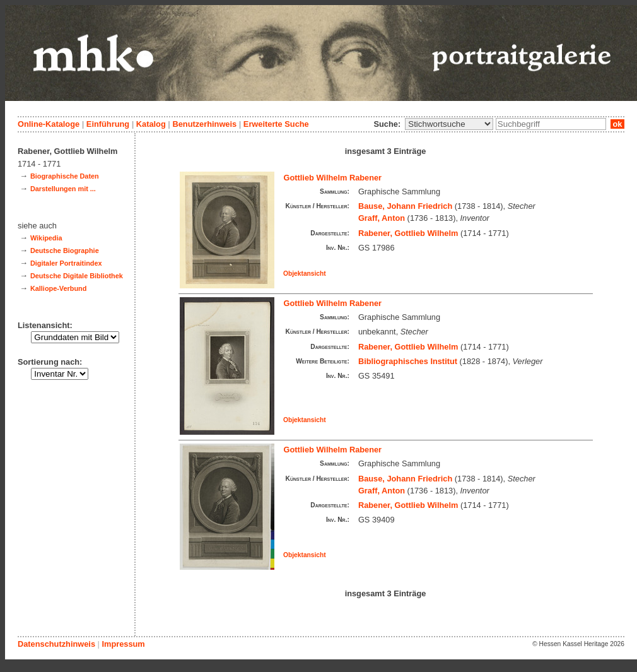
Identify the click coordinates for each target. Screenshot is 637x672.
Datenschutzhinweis (56, 644)
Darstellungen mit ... (63, 189)
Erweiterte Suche (276, 124)
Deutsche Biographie (65, 251)
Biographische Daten (65, 176)
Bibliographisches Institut (408, 361)
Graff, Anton (382, 218)
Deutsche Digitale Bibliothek (77, 276)
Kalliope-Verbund (58, 288)
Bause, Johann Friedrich (405, 206)
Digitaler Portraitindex (66, 263)
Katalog (151, 124)
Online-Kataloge (49, 124)
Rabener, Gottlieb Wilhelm (408, 233)
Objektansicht (305, 274)
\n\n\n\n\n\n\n (449, 124)
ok (617, 124)
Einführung (108, 124)
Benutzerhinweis (204, 124)
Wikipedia (46, 238)
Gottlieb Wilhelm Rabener (333, 178)
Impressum (123, 644)
